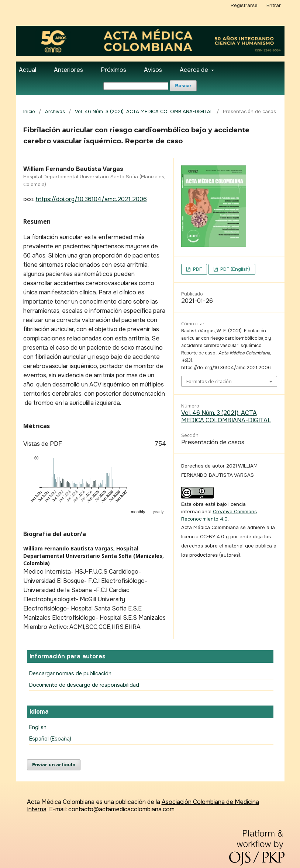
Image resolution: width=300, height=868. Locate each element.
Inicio (29, 111)
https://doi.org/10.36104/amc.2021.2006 (91, 199)
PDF (197, 269)
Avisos (153, 70)
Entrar (274, 5)
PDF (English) (235, 269)
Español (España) (50, 739)
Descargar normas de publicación (70, 673)
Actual (27, 70)
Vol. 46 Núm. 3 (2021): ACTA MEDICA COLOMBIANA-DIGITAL (144, 111)
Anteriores (68, 70)
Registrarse (244, 5)
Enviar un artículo (54, 765)
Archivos (55, 111)
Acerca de (195, 70)
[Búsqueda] (136, 86)
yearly (158, 512)
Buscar (183, 86)
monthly (138, 512)
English (38, 727)
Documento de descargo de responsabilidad (84, 685)
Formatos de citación (209, 381)
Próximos (113, 70)
